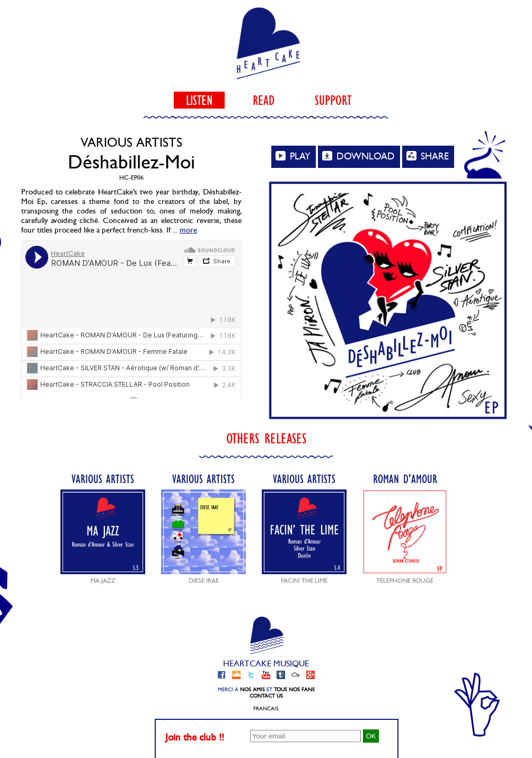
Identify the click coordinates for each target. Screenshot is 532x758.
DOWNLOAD (358, 156)
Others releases (266, 438)
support (333, 100)
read (264, 100)
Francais (266, 709)
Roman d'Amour (405, 528)
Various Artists (103, 528)
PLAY (293, 156)
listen (199, 100)
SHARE (428, 156)
